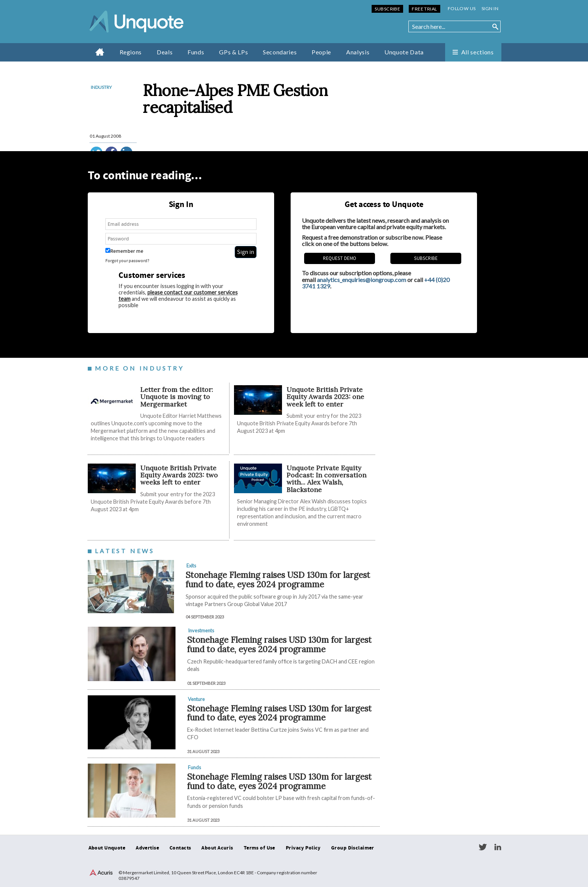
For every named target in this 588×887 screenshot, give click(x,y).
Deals (165, 52)
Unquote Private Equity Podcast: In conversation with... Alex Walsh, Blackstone (326, 479)
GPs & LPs (233, 52)
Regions (131, 52)
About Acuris (217, 848)
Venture (196, 699)
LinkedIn (498, 847)
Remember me (124, 251)
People (321, 52)
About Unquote (107, 848)
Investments (201, 630)
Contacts (180, 848)
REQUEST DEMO (340, 258)
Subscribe (387, 9)
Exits (191, 566)
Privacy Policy (303, 848)
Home (100, 52)
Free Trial (424, 9)
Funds (196, 52)
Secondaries (280, 52)
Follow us (462, 8)
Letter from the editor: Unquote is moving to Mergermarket (177, 397)
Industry (101, 87)
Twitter (483, 847)
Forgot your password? (127, 261)
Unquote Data (404, 52)
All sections (478, 52)
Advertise (147, 848)
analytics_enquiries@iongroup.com (361, 280)
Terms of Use (259, 848)
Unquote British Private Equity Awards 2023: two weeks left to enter (179, 475)
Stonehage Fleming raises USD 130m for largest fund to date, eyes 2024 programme (278, 579)
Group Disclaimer (353, 848)
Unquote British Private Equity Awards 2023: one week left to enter (325, 397)
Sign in (490, 8)
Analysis (358, 52)
